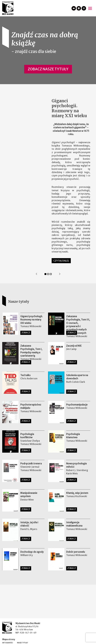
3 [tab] (51, 274)
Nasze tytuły (22, 643)
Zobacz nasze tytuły (48, 69)
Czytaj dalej (61, 261)
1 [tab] (45, 274)
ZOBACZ (26, 333)
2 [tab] (48, 274)
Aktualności (8, 643)
